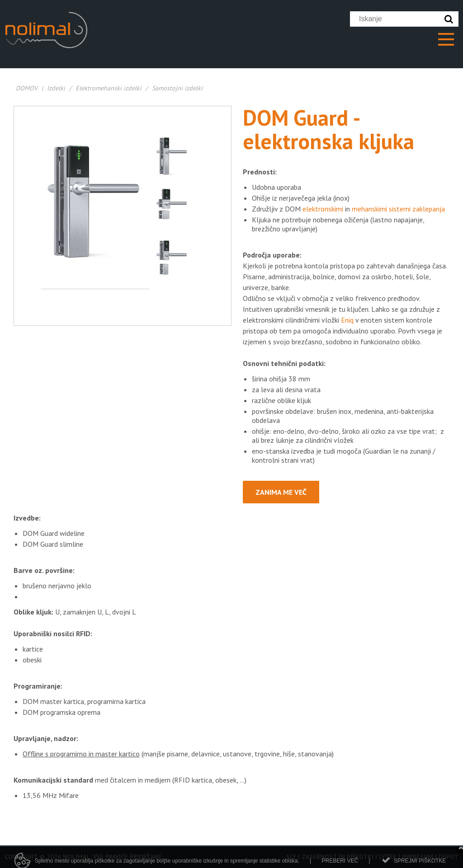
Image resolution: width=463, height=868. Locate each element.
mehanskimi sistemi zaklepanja (398, 209)
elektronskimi (323, 209)
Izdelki (56, 88)
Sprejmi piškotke (420, 863)
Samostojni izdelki (177, 88)
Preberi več (340, 863)
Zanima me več (281, 492)
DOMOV (27, 88)
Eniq (347, 320)
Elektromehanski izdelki (109, 88)
